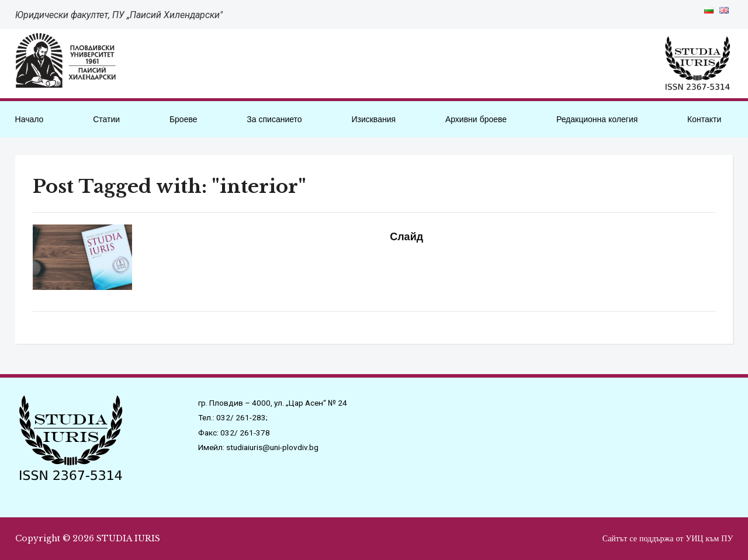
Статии (106, 119)
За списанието (274, 119)
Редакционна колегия (597, 119)
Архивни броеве (476, 119)
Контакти (704, 119)
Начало (30, 119)
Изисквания (373, 119)
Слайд (404, 237)
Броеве (183, 119)
